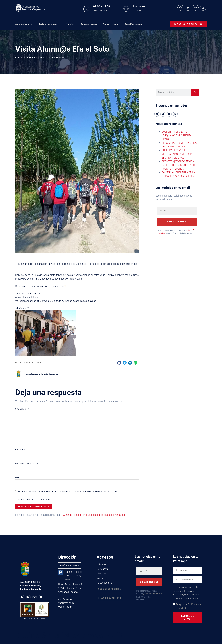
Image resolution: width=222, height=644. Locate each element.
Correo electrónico (27, 464)
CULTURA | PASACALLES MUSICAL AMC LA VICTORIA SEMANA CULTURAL (177, 154)
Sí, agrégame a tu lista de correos (35, 499)
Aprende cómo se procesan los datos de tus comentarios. (94, 515)
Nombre (20, 450)
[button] (119, 363)
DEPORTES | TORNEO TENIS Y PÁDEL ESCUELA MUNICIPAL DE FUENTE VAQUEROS (179, 165)
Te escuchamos (89, 24)
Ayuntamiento (24, 24)
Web (17, 478)
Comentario (22, 409)
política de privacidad (153, 594)
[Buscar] (195, 92)
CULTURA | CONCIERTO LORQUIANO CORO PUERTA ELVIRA (177, 135)
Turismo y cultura (49, 24)
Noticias (70, 24)
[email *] (177, 211)
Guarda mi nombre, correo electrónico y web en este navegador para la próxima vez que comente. (70, 492)
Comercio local (111, 24)
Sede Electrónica (133, 24)
